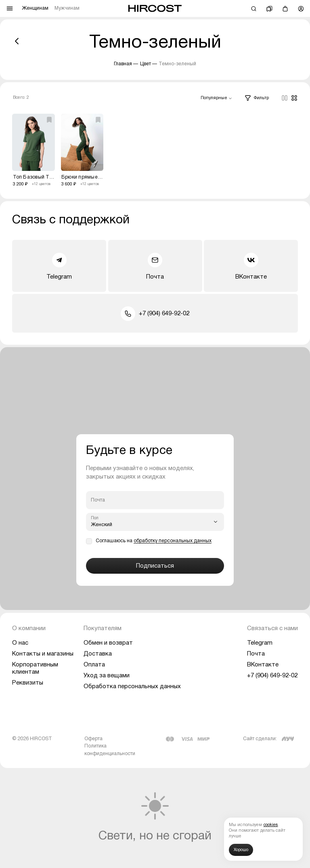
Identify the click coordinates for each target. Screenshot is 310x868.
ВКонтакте (251, 266)
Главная (123, 64)
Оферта (93, 739)
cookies (271, 825)
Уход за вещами (107, 676)
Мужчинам (67, 8)
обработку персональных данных (173, 541)
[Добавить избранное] (49, 120)
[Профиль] (301, 9)
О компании (29, 629)
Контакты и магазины (43, 654)
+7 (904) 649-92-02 (155, 314)
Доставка (98, 654)
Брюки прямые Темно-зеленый (82, 177)
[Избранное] (269, 9)
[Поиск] (254, 9)
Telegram (59, 266)
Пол (95, 518)
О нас (20, 643)
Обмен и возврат (108, 643)
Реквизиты (28, 683)
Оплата (94, 665)
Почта (155, 266)
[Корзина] (285, 9)
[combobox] (216, 98)
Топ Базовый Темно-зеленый (34, 177)
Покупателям (103, 629)
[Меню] (10, 8)
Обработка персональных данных (132, 687)
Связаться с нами (272, 629)
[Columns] (285, 98)
